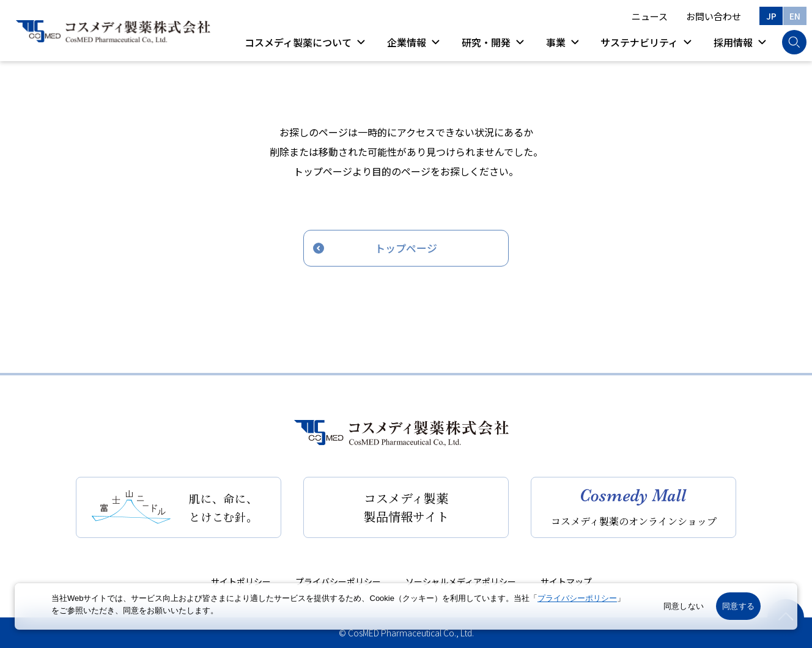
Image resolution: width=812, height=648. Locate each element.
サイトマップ (566, 581)
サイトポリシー (241, 581)
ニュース (650, 16)
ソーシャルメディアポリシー (461, 581)
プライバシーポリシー (338, 581)
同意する (738, 606)
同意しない (684, 606)
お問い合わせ (714, 16)
